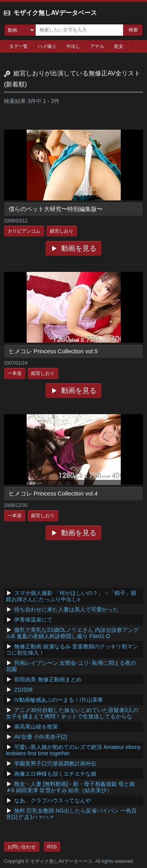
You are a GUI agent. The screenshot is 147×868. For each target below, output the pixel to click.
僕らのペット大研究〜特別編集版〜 (56, 209)
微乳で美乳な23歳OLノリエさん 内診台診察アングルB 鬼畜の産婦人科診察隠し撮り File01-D (72, 633)
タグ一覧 (18, 46)
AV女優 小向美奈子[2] (41, 737)
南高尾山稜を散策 (36, 727)
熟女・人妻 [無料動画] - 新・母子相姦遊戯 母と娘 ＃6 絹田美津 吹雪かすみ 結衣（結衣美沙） (70, 787)
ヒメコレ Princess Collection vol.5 (53, 351)
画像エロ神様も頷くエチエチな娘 (55, 774)
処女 (119, 46)
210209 (23, 690)
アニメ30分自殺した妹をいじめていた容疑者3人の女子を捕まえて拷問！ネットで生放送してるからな (72, 713)
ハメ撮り (47, 46)
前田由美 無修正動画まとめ (48, 679)
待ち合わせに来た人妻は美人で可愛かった (66, 609)
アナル (97, 46)
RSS (52, 847)
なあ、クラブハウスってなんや (53, 800)
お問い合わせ (22, 847)
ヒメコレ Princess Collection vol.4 (53, 493)
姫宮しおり (62, 231)
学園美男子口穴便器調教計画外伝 (55, 763)
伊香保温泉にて (33, 620)
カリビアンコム (24, 231)
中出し (73, 46)
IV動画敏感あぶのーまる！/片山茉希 (59, 700)
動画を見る (79, 248)
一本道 (15, 373)
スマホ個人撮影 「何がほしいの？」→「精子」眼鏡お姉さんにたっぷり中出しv (71, 596)
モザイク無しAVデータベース (55, 13)
